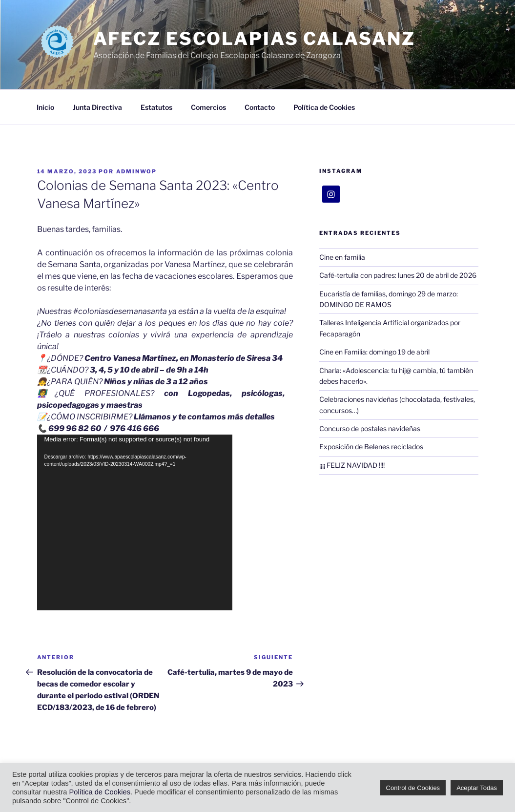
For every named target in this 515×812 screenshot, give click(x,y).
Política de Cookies (324, 107)
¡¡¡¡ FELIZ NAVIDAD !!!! (352, 465)
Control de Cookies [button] (413, 788)
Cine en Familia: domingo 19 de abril (374, 352)
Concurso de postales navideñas (370, 428)
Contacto (260, 107)
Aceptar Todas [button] (477, 788)
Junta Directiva (97, 107)
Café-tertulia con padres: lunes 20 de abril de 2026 (398, 275)
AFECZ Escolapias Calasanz (254, 39)
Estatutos (156, 107)
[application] (135, 522)
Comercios (208, 107)
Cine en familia (342, 257)
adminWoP (137, 171)
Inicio (45, 107)
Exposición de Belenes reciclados (371, 447)
